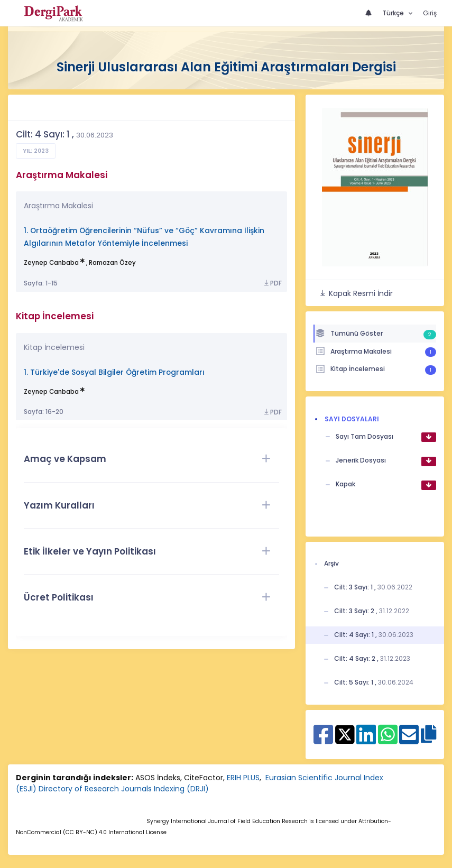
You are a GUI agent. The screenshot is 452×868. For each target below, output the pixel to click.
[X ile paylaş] (345, 734)
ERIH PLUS (243, 778)
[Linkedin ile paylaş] (366, 740)
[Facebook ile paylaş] (323, 740)
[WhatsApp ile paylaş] (388, 740)
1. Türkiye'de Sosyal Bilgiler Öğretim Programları (114, 372)
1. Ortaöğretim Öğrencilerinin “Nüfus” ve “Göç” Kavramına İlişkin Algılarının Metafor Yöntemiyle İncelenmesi (144, 237)
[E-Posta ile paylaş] (409, 740)
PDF (272, 283)
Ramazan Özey (112, 263)
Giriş (430, 13)
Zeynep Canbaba (51, 263)
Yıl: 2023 (36, 151)
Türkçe (394, 13)
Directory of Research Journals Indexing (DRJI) (124, 789)
